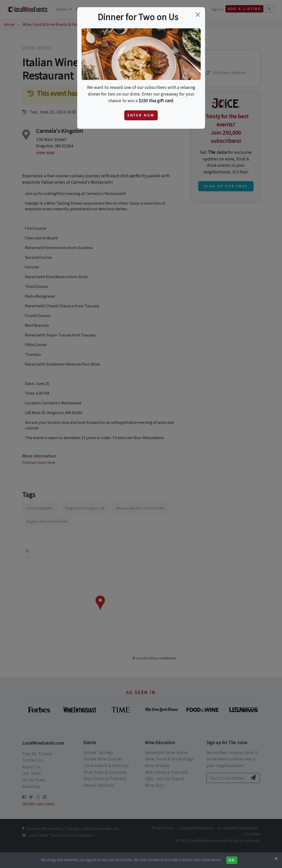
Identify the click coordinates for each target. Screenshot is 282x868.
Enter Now (141, 115)
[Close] (276, 858)
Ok (232, 860)
